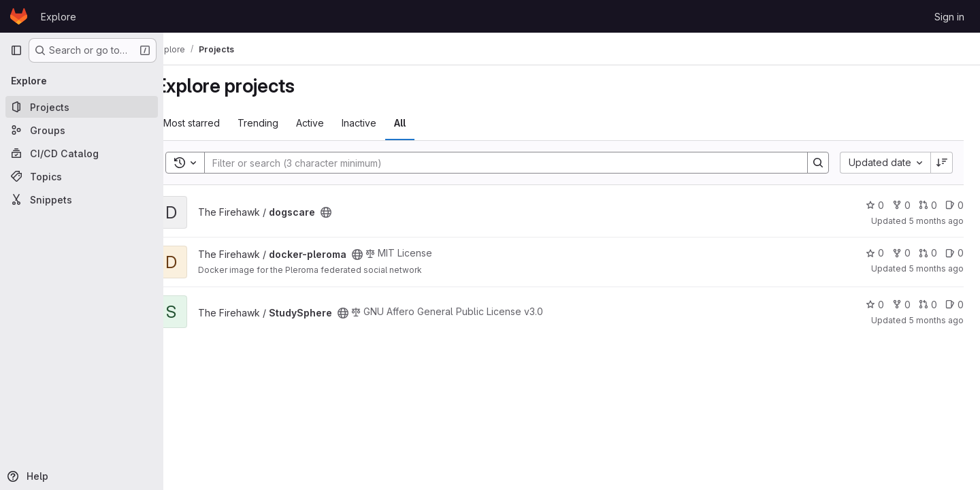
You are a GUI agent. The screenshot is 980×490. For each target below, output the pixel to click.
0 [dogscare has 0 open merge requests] (928, 205)
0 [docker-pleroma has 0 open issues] (954, 253)
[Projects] (82, 107)
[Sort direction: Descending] (942, 163)
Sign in (949, 17)
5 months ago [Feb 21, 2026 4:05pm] (936, 221)
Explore (59, 17)
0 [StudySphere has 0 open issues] (954, 305)
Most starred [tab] (217, 123)
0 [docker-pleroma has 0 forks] (901, 253)
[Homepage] (19, 16)
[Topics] (82, 176)
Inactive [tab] (384, 123)
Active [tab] (335, 123)
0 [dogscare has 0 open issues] (954, 205)
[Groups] (82, 130)
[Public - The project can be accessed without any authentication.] (351, 212)
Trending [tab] (283, 123)
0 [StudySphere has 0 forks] (901, 305)
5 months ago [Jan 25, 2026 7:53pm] (936, 320)
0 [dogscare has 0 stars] (875, 205)
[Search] (512, 163)
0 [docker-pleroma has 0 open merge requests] (928, 253)
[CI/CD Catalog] (82, 153)
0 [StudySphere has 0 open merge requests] (928, 305)
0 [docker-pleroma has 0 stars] (875, 253)
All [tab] (425, 123)
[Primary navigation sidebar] (16, 50)
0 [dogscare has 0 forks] (901, 205)
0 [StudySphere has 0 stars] (875, 305)
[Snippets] (82, 199)
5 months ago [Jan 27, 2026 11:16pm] (936, 268)
